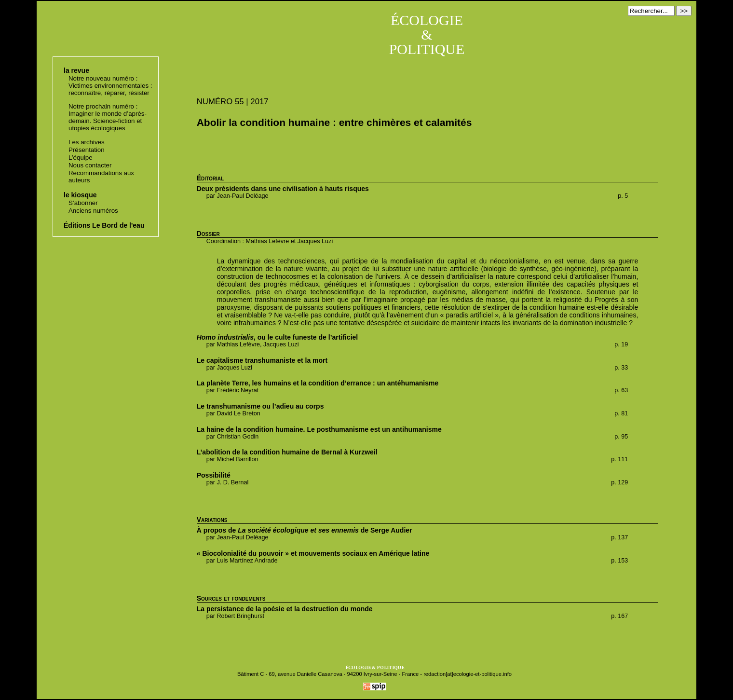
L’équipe (81, 158)
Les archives (87, 142)
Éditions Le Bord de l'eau (104, 225)
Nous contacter (90, 165)
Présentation (87, 150)
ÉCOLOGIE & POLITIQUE (427, 34)
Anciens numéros (93, 211)
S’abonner (83, 203)
